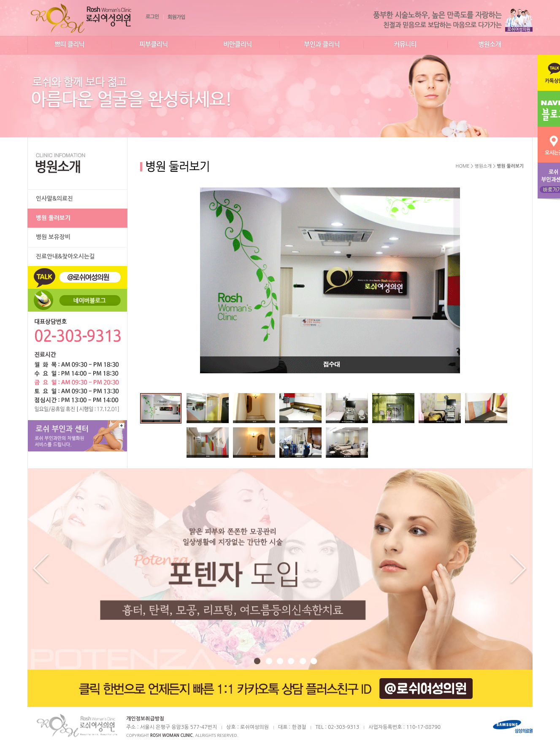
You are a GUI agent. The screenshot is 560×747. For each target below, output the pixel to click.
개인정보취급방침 (145, 719)
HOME (463, 166)
